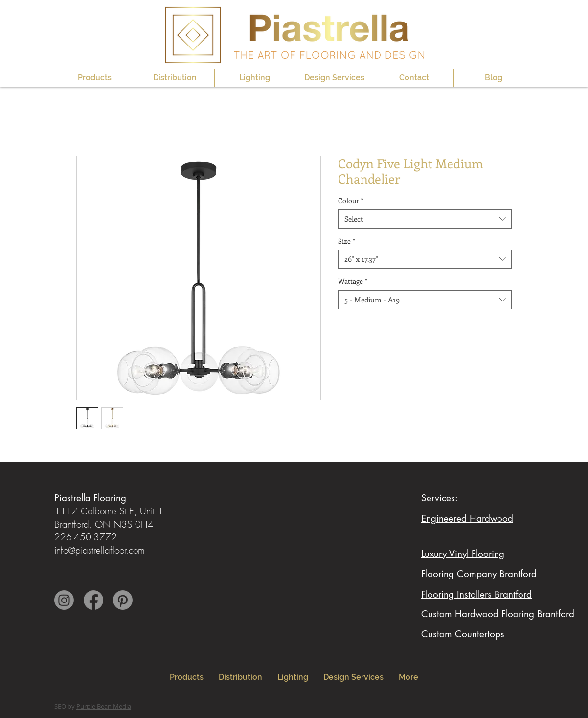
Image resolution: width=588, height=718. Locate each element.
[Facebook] (93, 600)
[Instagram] (64, 600)
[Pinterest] (123, 600)
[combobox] (425, 219)
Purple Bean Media (104, 706)
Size (347, 241)
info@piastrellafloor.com (100, 550)
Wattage (353, 281)
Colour (351, 200)
